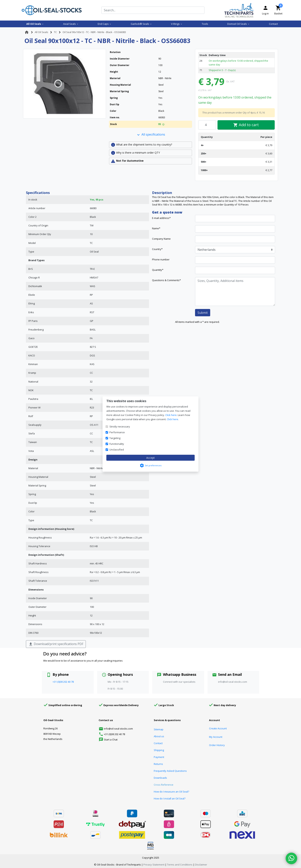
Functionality (117, 444)
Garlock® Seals (141, 24)
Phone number (161, 259)
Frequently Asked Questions (170, 771)
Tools (205, 24)
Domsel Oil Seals (238, 24)
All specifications (151, 135)
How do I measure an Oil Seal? (171, 792)
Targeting (115, 438)
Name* (156, 228)
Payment (159, 757)
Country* (157, 249)
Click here (171, 415)
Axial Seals (71, 24)
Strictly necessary (120, 427)
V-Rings (177, 24)
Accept (150, 458)
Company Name (161, 239)
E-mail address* (161, 218)
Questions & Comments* (166, 280)
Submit (203, 313)
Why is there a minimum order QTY (135, 153)
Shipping (159, 750)
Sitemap (159, 729)
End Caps (105, 24)
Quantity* (158, 270)
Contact (273, 24)
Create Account (218, 728)
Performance (117, 432)
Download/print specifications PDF (56, 644)
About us (159, 736)
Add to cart (246, 125)
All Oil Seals (35, 24)
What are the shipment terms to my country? (141, 145)
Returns (158, 764)
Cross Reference (164, 785)
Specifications (38, 193)
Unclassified (117, 450)
